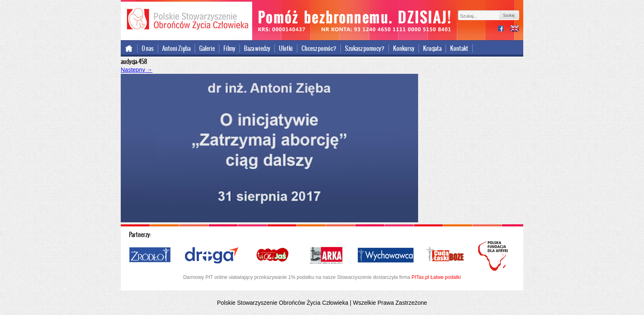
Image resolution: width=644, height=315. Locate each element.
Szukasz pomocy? (365, 48)
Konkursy (404, 48)
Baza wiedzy (257, 48)
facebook (504, 29)
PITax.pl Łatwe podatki (436, 277)
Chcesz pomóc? (319, 48)
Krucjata (432, 48)
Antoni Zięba (176, 48)
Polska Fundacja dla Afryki (494, 256)
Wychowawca (386, 256)
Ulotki (286, 48)
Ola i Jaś (273, 256)
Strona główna (129, 48)
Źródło (150, 256)
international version (515, 29)
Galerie (207, 48)
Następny (137, 70)
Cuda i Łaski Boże (445, 256)
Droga (212, 256)
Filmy (229, 48)
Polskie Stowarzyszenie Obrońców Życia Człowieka (186, 20)
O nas (148, 48)
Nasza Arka (326, 256)
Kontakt (459, 48)
